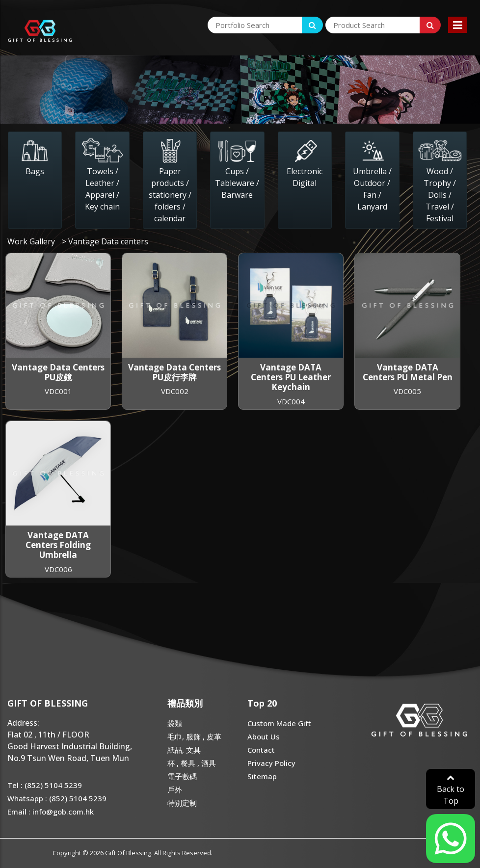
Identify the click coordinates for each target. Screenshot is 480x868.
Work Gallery (31, 241)
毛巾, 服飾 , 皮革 (194, 736)
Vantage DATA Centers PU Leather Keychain (291, 377)
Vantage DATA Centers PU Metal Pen (408, 372)
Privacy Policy (271, 763)
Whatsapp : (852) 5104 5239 (57, 798)
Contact (261, 750)
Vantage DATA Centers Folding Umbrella (58, 545)
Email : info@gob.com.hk (51, 812)
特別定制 (182, 803)
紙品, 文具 (184, 750)
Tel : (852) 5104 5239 (45, 785)
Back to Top (451, 790)
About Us (264, 736)
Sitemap (262, 776)
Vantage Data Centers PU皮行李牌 (174, 372)
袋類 (175, 723)
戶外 (175, 789)
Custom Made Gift (279, 723)
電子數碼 (182, 776)
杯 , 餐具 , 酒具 (192, 763)
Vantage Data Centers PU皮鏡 (58, 372)
